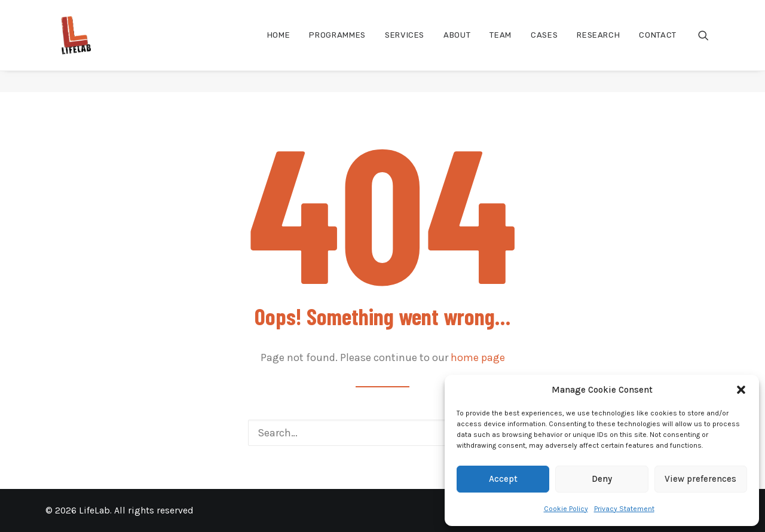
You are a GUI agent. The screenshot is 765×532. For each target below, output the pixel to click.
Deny (602, 479)
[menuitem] (279, 46)
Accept (503, 479)
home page (478, 357)
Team (501, 46)
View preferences (700, 479)
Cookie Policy (566, 509)
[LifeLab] (69, 46)
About (457, 46)
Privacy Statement (624, 509)
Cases (544, 46)
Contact (658, 46)
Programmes (337, 46)
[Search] (382, 433)
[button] (741, 390)
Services (405, 46)
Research (598, 46)
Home (279, 46)
